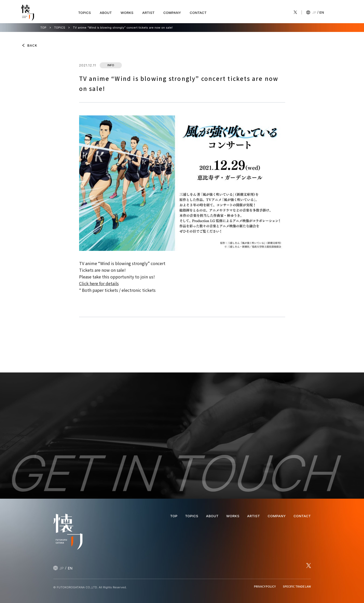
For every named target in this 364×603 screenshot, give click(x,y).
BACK (32, 45)
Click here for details (99, 283)
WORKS (127, 13)
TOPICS (85, 13)
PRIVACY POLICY (265, 586)
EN (322, 12)
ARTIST (148, 13)
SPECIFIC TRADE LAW (297, 586)
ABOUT (106, 13)
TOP (44, 28)
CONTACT (198, 13)
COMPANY (172, 13)
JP (314, 12)
